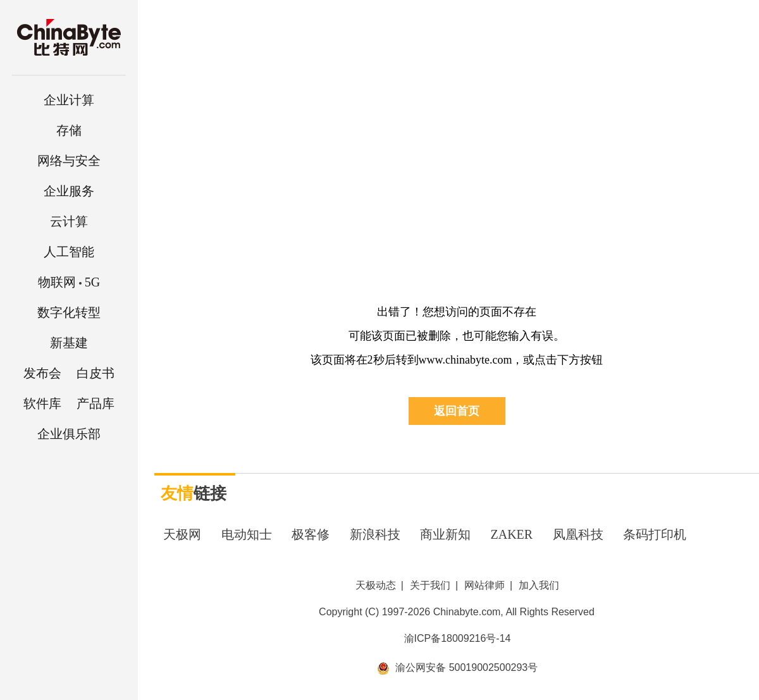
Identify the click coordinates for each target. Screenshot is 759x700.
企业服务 (69, 191)
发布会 (42, 373)
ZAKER (512, 534)
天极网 (182, 534)
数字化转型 (69, 312)
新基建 (69, 343)
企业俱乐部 (69, 434)
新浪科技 (375, 534)
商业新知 (445, 534)
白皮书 (96, 373)
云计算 (69, 221)
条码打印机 (655, 534)
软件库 (42, 403)
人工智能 (69, 252)
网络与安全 (69, 161)
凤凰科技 (578, 534)
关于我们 (430, 585)
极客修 (311, 534)
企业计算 (69, 100)
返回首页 (457, 411)
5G (69, 282)
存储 (69, 130)
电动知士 (247, 534)
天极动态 (376, 585)
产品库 (96, 403)
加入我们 (539, 585)
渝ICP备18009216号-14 (458, 638)
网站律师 (484, 585)
